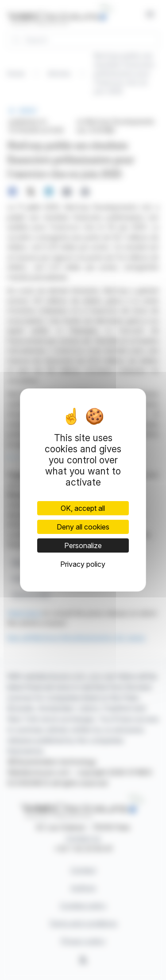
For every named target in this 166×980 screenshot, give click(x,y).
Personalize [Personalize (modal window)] (83, 545)
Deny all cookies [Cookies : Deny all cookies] (83, 527)
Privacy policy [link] (83, 564)
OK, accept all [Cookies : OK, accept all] (83, 508)
